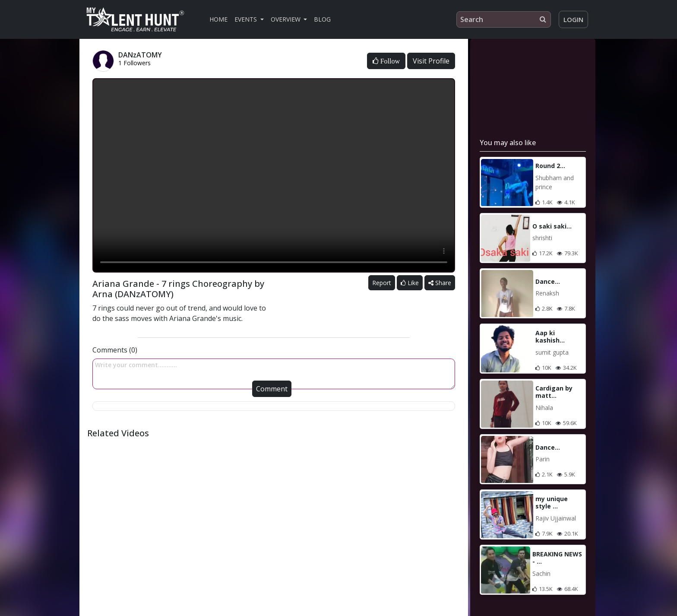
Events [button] (247, 19)
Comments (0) (115, 350)
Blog (322, 19)
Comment (272, 389)
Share (440, 283)
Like (410, 283)
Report (382, 283)
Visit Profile (431, 61)
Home (218, 19)
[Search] (504, 19)
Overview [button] (286, 19)
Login (573, 19)
